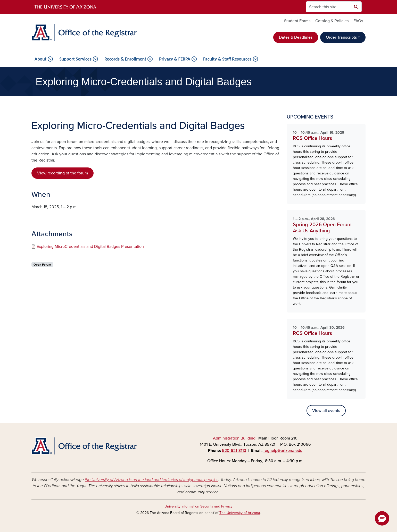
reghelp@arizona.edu (283, 451)
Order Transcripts (341, 37)
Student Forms (297, 21)
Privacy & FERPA (175, 59)
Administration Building (234, 438)
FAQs (358, 21)
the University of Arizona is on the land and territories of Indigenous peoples (152, 480)
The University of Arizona (240, 513)
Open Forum (42, 265)
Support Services (75, 59)
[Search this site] (328, 7)
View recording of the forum (63, 173)
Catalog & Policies (332, 21)
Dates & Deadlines (296, 37)
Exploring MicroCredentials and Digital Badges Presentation (90, 247)
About (40, 59)
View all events (326, 411)
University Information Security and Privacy (198, 506)
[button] (382, 518)
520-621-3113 (234, 451)
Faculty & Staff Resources (227, 59)
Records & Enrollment (125, 59)
